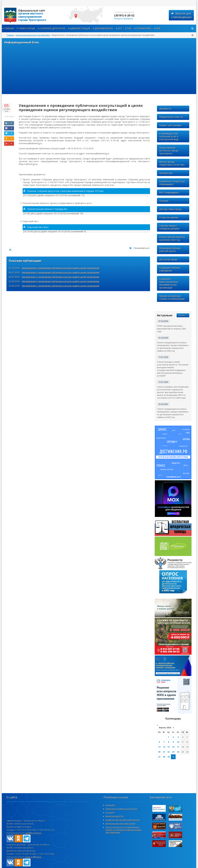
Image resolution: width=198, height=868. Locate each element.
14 (164, 747)
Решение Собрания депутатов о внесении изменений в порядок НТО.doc (64, 191)
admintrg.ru (33, 15)
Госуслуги (110, 813)
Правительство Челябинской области (123, 820)
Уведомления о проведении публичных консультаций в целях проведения (60, 268)
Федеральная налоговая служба (120, 824)
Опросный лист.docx (36, 227)
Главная (9, 28)
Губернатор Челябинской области (121, 809)
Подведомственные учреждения (170, 269)
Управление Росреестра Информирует (172, 183)
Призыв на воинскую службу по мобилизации (172, 297)
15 (168, 747)
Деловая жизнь (104, 28)
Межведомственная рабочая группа (170, 250)
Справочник (144, 28)
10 (178, 742)
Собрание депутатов (52, 28)
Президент (110, 805)
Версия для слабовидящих (181, 15)
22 (168, 752)
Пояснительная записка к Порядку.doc (45, 209)
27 (159, 757)
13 (159, 747)
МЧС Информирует (169, 193)
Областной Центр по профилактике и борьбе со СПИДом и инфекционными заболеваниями (123, 830)
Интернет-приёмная (123, 19)
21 (164, 752)
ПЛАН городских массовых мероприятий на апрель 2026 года (171, 329)
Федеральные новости (171, 117)
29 (168, 757)
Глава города (27, 28)
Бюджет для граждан (170, 125)
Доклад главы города (170, 209)
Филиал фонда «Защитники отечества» (172, 163)
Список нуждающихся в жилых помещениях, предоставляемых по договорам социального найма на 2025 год (173, 413)
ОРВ (158, 28)
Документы (165, 109)
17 (178, 747)
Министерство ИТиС (115, 816)
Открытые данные (169, 217)
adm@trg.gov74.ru (33, 833)
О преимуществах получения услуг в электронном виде (169, 136)
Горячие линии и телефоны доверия (169, 227)
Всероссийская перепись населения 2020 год (172, 238)
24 (178, 752)
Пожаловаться (139, 248)
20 (159, 752)
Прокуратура (166, 173)
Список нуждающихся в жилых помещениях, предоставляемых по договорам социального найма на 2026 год (173, 347)
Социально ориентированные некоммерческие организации (169, 283)
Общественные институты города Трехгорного (169, 151)
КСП (120, 28)
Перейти (183, 315)
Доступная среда (168, 259)
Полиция (164, 201)
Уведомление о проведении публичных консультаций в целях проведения (60, 272)
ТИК (129, 28)
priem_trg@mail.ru (33, 857)
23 (173, 752)
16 (173, 747)
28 (164, 757)
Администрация (80, 28)
